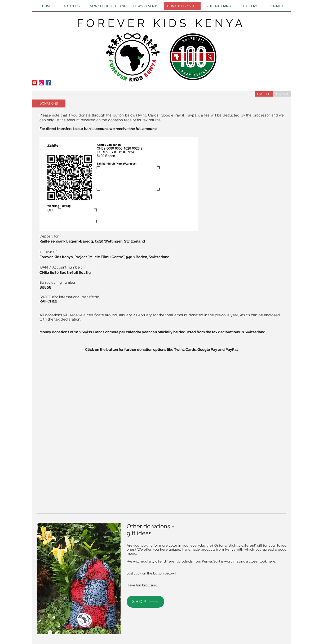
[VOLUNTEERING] (219, 6)
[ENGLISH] (264, 94)
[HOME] (47, 6)
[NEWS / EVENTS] (146, 6)
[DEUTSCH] (282, 94)
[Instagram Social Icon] (41, 83)
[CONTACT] (276, 6)
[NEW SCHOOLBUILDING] (108, 6)
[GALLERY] (250, 6)
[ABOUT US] (72, 6)
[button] (49, 103)
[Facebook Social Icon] (48, 83)
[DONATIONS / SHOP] (182, 6)
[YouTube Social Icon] (34, 83)
